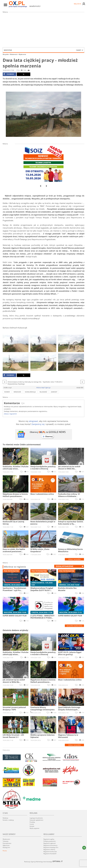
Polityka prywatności (50, 841)
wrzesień (17, 392)
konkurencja (30, 392)
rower (7, 392)
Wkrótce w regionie (15, 567)
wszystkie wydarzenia (74, 626)
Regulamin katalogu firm (51, 847)
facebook (9, 74)
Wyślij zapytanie (34, 828)
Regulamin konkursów (50, 852)
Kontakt (32, 826)
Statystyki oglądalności (36, 820)
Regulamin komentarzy (50, 845)
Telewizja (6, 841)
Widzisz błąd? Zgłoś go (43, 388)
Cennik (32, 824)
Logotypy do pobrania (36, 818)
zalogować (33, 421)
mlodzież (43, 392)
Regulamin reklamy (49, 849)
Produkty (32, 822)
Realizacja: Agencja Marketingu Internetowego (43, 862)
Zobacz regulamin (10, 414)
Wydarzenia (22, 54)
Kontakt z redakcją (8, 820)
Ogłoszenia (6, 845)
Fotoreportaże (7, 843)
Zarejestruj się (38, 424)
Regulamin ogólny (49, 839)
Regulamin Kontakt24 (50, 854)
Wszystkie (42, 50)
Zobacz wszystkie (74, 559)
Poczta (5, 851)
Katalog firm (6, 847)
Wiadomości (14, 54)
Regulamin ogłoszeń (50, 843)
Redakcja (5, 818)
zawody (54, 392)
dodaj (65, 566)
